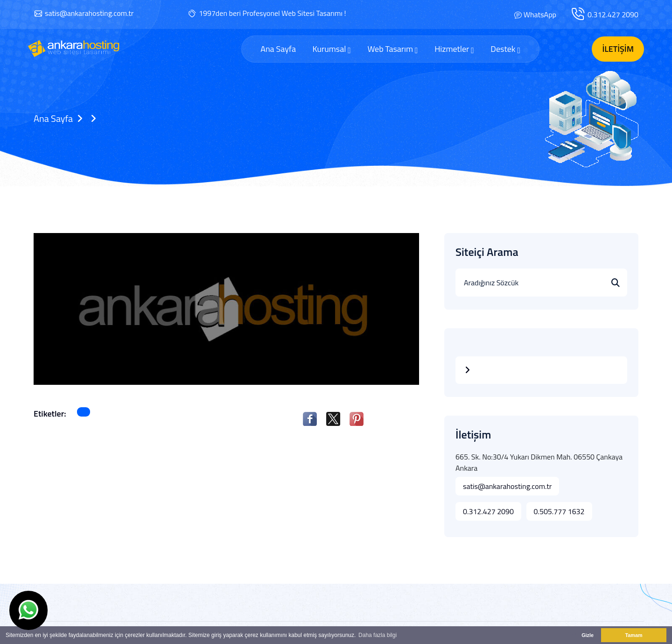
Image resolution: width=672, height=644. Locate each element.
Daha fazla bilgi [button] (378, 635)
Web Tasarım (392, 49)
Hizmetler (454, 49)
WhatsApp (540, 14)
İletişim (618, 49)
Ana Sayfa (278, 49)
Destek (505, 49)
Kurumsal (331, 49)
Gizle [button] (588, 635)
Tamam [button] (633, 635)
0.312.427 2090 (613, 14)
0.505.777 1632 (559, 511)
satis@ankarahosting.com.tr (89, 13)
